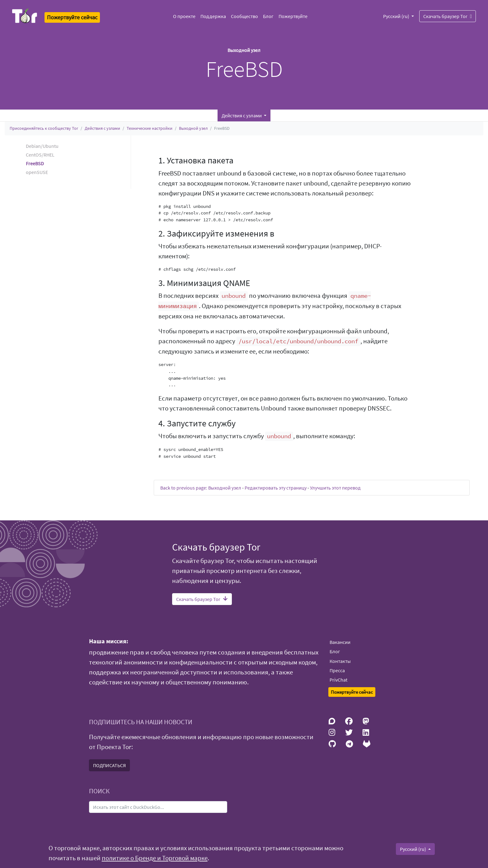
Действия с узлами (102, 128)
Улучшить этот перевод (335, 488)
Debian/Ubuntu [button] (42, 146)
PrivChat (338, 680)
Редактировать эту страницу (276, 488)
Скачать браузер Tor (448, 16)
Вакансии (340, 642)
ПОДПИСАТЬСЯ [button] (109, 765)
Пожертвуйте (293, 16)
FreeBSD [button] (35, 163)
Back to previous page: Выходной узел (201, 488)
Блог (268, 16)
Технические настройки (150, 128)
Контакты (340, 661)
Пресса (337, 670)
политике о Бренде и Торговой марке (155, 858)
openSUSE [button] (37, 172)
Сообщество (244, 16)
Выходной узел (193, 128)
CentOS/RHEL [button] (40, 155)
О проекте (184, 16)
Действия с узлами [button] (242, 115)
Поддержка (213, 16)
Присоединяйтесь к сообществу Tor (44, 128)
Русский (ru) (397, 16)
